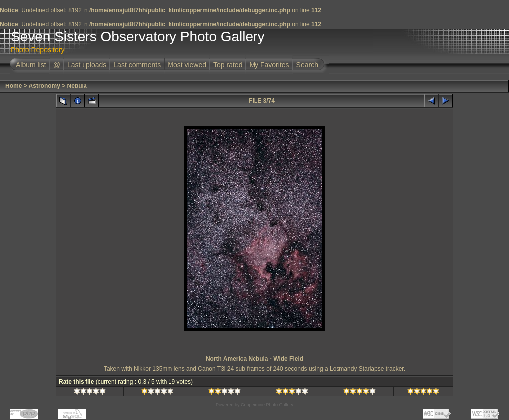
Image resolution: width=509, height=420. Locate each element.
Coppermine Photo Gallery (267, 405)
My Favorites (269, 65)
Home (14, 86)
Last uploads (87, 65)
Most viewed (187, 65)
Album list (31, 65)
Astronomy (44, 86)
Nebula (77, 86)
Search (307, 65)
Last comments (137, 65)
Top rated (228, 65)
